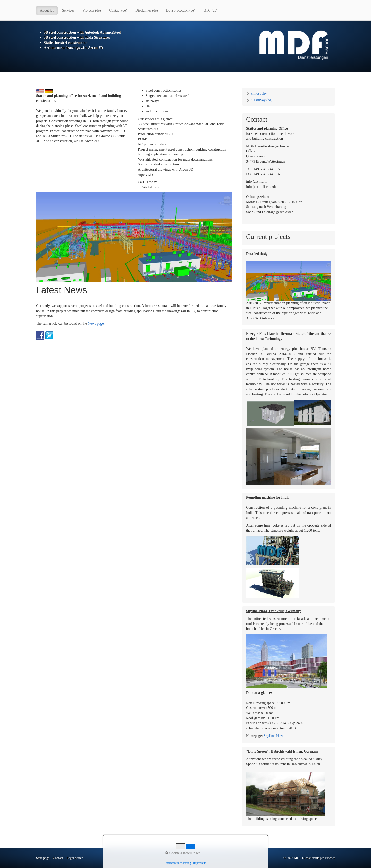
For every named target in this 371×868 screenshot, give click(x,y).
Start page (43, 858)
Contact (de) (118, 10)
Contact (58, 858)
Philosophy (256, 93)
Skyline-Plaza (274, 736)
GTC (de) (210, 10)
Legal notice (75, 858)
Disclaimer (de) (146, 10)
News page (96, 324)
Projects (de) (92, 10)
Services (68, 10)
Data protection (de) (181, 10)
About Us (47, 10)
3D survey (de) (259, 100)
